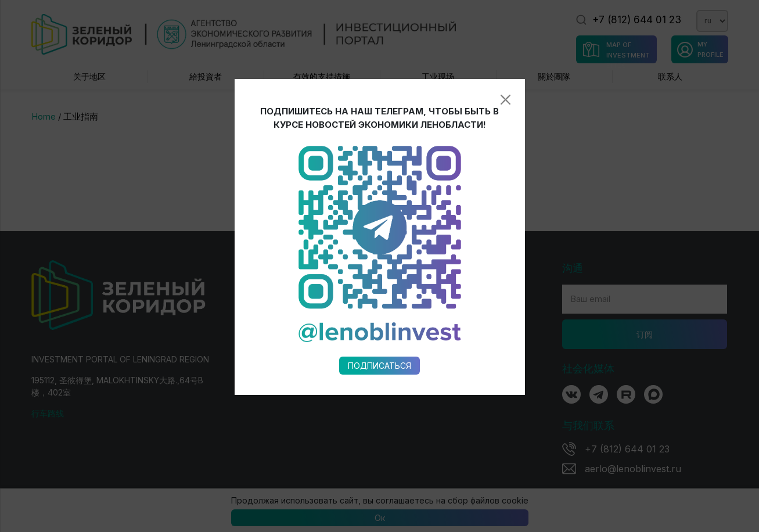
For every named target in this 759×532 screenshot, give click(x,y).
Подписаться (380, 345)
